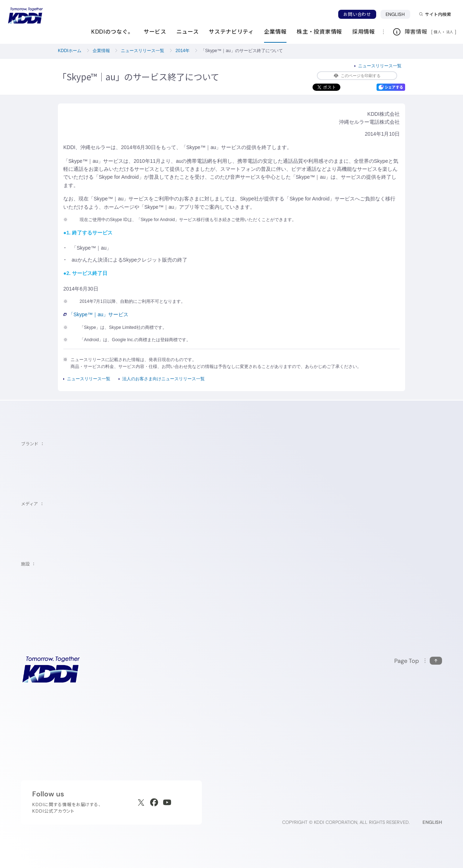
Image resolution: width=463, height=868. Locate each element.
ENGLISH (395, 14)
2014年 (182, 51)
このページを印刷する (357, 76)
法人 (450, 32)
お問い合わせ (357, 14)
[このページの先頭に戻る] (418, 661)
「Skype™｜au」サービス (96, 314)
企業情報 (101, 51)
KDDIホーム (70, 51)
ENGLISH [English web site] (432, 822)
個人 (437, 32)
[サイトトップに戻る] (25, 16)
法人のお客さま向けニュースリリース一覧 (163, 379)
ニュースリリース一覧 (143, 51)
